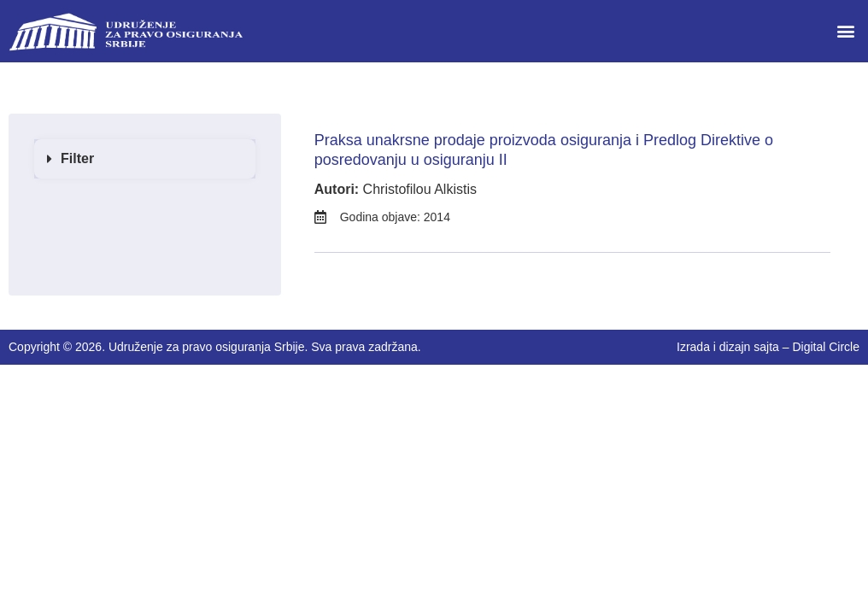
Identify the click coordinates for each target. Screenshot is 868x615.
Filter (77, 158)
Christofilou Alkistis (420, 189)
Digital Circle (826, 347)
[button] (845, 31)
